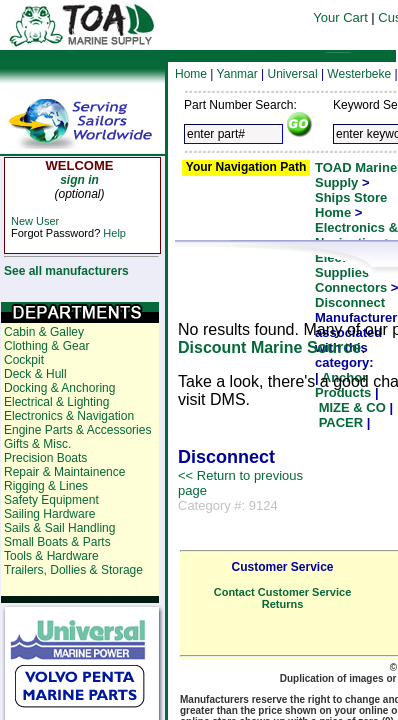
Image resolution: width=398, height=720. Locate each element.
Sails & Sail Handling (59, 528)
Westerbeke (359, 74)
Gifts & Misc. (37, 444)
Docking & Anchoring (59, 388)
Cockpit (24, 360)
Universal (293, 74)
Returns (283, 604)
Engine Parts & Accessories (77, 430)
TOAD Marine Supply (356, 175)
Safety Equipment (51, 500)
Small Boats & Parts (57, 542)
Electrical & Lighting (56, 402)
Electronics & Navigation (69, 416)
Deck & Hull (35, 374)
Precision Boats (45, 458)
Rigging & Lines (46, 486)
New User (35, 221)
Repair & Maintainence (64, 472)
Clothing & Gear (46, 346)
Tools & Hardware (51, 556)
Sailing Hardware (49, 514)
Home (191, 74)
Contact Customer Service (283, 592)
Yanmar (237, 74)
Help (114, 233)
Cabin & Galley (44, 332)
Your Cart (340, 17)
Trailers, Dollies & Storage (73, 570)
